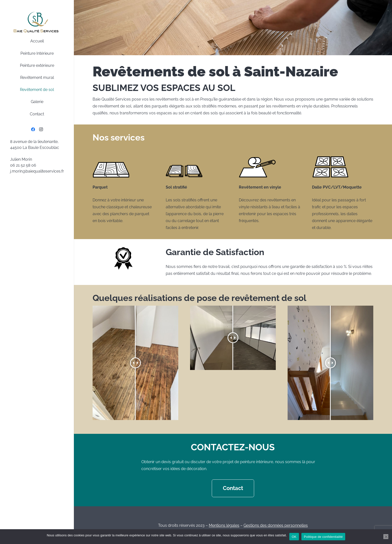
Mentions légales (224, 525)
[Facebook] (33, 129)
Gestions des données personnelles (276, 525)
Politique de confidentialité (323, 537)
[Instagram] (41, 129)
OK (294, 537)
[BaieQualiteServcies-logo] (37, 22)
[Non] (386, 537)
